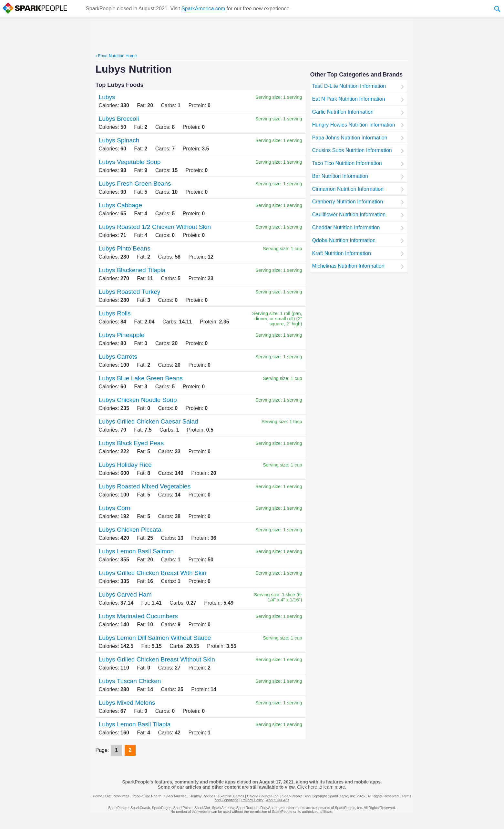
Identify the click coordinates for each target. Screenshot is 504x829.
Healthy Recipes (202, 796)
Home (97, 796)
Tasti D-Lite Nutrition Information (349, 86)
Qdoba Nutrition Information (344, 240)
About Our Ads (278, 800)
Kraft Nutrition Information (342, 253)
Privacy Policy (252, 800)
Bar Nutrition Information (340, 176)
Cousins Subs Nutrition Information (352, 150)
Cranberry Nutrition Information (348, 202)
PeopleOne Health (147, 796)
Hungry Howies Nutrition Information (354, 125)
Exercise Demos (231, 796)
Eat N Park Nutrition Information (349, 99)
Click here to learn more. (322, 787)
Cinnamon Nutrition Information (348, 189)
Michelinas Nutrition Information (348, 266)
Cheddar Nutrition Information (346, 227)
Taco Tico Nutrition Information (347, 163)
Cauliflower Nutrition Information (349, 215)
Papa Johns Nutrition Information (350, 138)
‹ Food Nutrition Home (116, 56)
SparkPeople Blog (296, 796)
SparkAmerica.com (203, 9)
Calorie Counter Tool (263, 796)
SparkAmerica (175, 796)
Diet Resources (117, 796)
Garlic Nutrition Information (343, 112)
